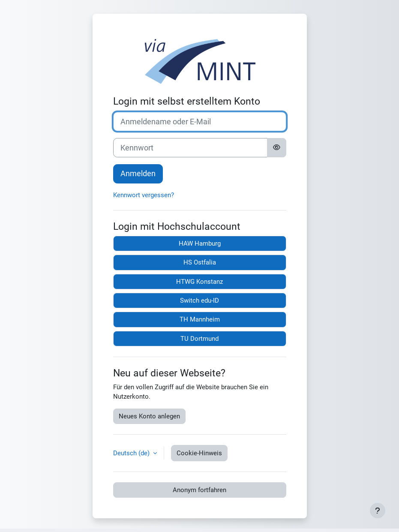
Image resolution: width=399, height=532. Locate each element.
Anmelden (138, 173)
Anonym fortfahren (199, 490)
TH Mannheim (200, 319)
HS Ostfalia (200, 262)
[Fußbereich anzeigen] (378, 511)
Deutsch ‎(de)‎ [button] (132, 453)
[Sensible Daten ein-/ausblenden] (277, 148)
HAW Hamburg (200, 243)
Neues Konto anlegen (149, 416)
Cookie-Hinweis (199, 453)
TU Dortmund (199, 339)
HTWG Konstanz (199, 282)
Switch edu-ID (199, 301)
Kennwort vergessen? (144, 195)
